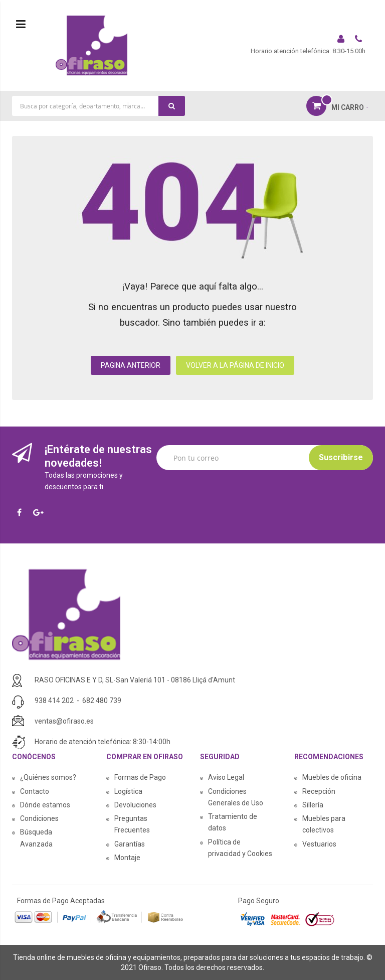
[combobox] (99, 106)
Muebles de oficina (332, 777)
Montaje (127, 858)
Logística (128, 791)
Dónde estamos (45, 805)
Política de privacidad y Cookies (240, 848)
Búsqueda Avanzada (36, 838)
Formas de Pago (140, 777)
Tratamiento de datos (233, 822)
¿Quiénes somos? (48, 777)
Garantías (130, 844)
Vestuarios (319, 844)
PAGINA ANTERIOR (131, 365)
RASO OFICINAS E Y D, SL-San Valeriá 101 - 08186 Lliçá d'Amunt (135, 680)
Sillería (313, 805)
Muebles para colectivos (324, 824)
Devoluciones (135, 805)
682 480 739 (102, 701)
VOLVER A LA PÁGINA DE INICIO (235, 365)
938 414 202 (54, 701)
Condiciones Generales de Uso (236, 797)
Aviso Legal (226, 777)
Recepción (319, 791)
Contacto (35, 791)
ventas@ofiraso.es (64, 721)
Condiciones (39, 818)
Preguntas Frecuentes (132, 824)
